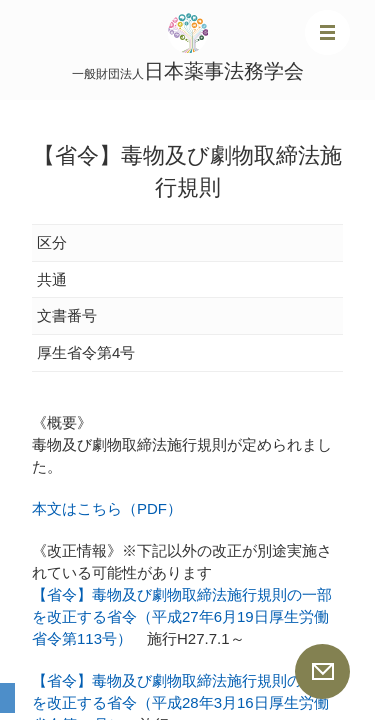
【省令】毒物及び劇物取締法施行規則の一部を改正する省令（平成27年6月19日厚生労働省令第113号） (182, 616)
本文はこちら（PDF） (107, 508)
